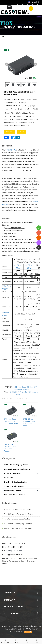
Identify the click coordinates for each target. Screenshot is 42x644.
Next (35, 64)
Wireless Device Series (14, 495)
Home (7, 36)
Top (37, 641)
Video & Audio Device (14, 486)
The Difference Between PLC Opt (18, 514)
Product (16, 36)
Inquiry (26, 641)
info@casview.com (15, 551)
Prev (7, 64)
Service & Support (15, 607)
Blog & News (12, 613)
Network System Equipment (17, 469)
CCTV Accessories (12, 473)
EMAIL (21, 132)
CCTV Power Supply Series (16, 465)
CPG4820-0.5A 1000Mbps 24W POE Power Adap (11, 421)
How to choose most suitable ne (18, 519)
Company (9, 600)
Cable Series (10, 478)
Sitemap (20, 631)
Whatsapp (5, 641)
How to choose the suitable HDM (18, 528)
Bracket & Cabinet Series (15, 482)
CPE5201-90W (11, 150)
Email (16, 641)
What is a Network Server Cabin (17, 509)
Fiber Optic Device (13, 491)
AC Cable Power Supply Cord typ (18, 524)
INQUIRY (9, 132)
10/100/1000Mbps (18, 41)
